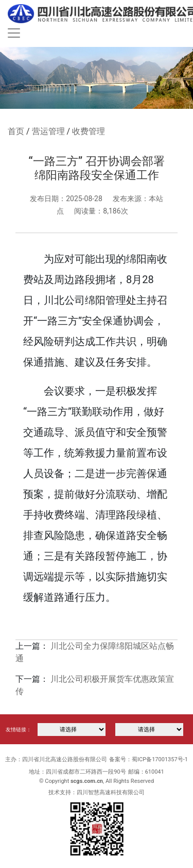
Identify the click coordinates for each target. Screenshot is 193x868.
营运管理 (48, 131)
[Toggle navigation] (14, 33)
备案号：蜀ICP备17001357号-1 (148, 759)
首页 (16, 131)
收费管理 (89, 131)
